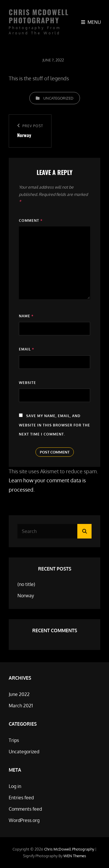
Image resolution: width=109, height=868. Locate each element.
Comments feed (25, 809)
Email (26, 349)
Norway (26, 596)
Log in (15, 786)
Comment (31, 220)
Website (27, 383)
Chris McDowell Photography (39, 16)
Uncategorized (58, 98)
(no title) (26, 584)
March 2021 (21, 706)
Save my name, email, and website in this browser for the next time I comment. (54, 425)
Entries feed (21, 798)
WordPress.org (24, 820)
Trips (14, 740)
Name (26, 316)
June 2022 (19, 694)
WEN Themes (75, 856)
